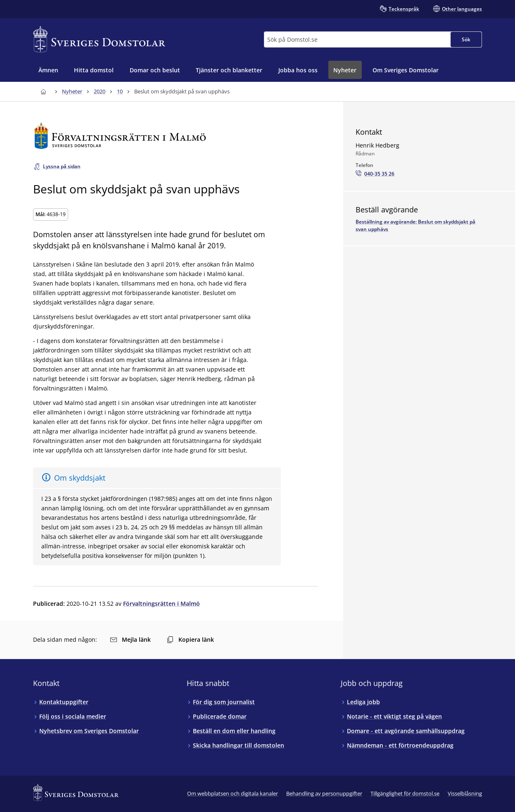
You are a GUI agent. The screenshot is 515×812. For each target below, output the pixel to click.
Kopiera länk (190, 639)
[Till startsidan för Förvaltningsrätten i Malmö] (176, 136)
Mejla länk (131, 639)
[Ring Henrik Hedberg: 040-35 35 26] (375, 174)
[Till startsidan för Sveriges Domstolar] (99, 39)
